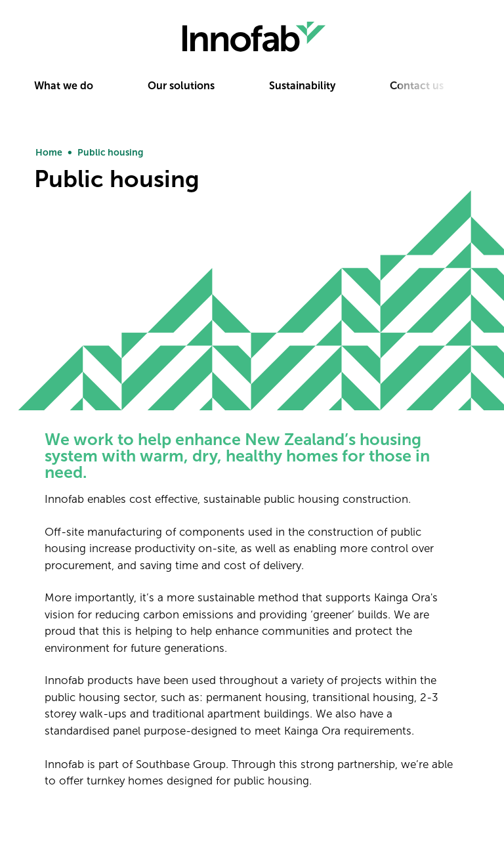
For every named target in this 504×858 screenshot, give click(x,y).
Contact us (417, 86)
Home (49, 153)
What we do (64, 86)
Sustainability (302, 86)
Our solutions (181, 86)
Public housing (110, 153)
